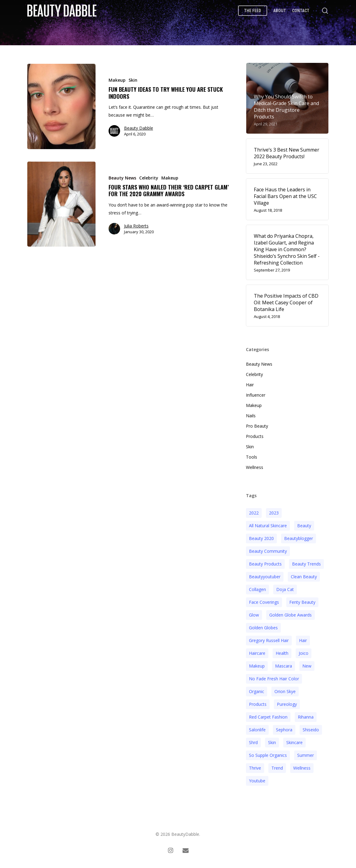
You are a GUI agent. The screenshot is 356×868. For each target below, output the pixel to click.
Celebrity (149, 178)
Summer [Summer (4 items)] (306, 755)
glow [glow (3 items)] (254, 615)
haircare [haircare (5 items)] (257, 653)
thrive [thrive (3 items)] (255, 768)
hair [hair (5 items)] (303, 640)
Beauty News (122, 178)
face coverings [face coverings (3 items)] (264, 602)
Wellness (255, 467)
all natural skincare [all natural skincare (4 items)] (268, 526)
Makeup (117, 80)
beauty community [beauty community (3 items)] (268, 551)
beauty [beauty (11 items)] (304, 526)
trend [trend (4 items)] (277, 768)
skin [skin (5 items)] (272, 742)
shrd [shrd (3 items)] (253, 742)
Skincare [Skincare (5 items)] (294, 742)
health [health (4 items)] (282, 653)
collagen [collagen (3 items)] (257, 589)
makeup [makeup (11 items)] (257, 666)
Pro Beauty (257, 426)
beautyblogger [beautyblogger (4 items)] (299, 538)
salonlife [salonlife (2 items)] (257, 730)
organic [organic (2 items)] (257, 691)
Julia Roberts (136, 226)
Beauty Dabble (139, 128)
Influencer (256, 395)
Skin (133, 80)
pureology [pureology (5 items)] (287, 704)
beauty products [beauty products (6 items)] (265, 564)
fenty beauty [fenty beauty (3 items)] (302, 602)
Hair (250, 385)
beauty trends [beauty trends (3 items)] (306, 564)
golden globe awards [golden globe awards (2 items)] (291, 615)
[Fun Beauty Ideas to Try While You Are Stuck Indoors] (61, 106)
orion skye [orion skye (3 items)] (285, 691)
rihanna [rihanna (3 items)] (306, 717)
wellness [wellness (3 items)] (302, 768)
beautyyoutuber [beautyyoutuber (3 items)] (265, 577)
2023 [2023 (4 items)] (274, 513)
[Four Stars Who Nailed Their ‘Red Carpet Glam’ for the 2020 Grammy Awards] (61, 204)
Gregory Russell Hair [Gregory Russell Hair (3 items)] (269, 640)
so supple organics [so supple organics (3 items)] (268, 755)
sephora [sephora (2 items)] (284, 730)
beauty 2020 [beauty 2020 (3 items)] (261, 538)
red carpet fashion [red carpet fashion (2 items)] (268, 717)
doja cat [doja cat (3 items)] (285, 589)
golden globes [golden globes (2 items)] (263, 628)
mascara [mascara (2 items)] (284, 666)
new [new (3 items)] (307, 666)
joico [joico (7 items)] (304, 653)
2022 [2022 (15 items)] (254, 513)
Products (255, 436)
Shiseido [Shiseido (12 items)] (311, 730)
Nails (251, 416)
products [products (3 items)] (258, 704)
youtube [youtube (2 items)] (257, 781)
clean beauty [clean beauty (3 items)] (304, 577)
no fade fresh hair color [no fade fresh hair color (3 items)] (274, 679)
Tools (252, 457)
